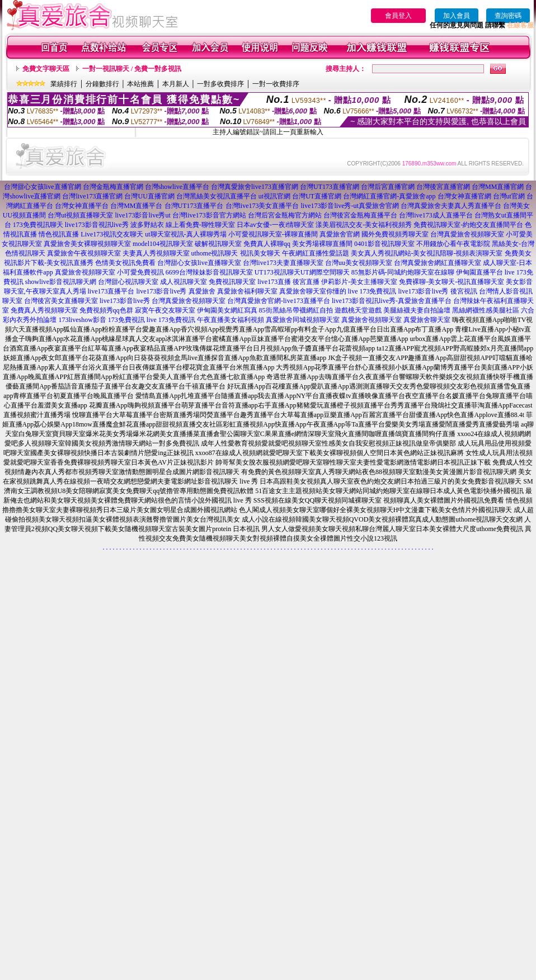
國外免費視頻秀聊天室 (395, 234)
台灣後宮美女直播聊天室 (61, 301)
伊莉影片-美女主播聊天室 (359, 282)
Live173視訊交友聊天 (112, 234)
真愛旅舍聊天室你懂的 (313, 291)
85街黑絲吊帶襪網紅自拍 (296, 310)
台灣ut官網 (509, 196)
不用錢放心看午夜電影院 (453, 244)
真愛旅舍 (202, 291)
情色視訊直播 (59, 234)
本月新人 (176, 84)
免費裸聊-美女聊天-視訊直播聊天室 (452, 282)
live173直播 (274, 282)
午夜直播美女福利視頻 (231, 320)
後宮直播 (306, 282)
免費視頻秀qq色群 (106, 310)
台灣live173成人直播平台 (436, 215)
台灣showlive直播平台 (177, 187)
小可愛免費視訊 (140, 272)
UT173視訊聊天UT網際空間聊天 (302, 272)
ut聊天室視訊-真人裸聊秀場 (185, 234)
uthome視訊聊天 (215, 253)
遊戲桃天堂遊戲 (358, 310)
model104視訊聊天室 (163, 244)
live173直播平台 (111, 291)
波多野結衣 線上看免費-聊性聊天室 (183, 225)
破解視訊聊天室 (218, 244)
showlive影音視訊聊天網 (61, 282)
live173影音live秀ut (143, 215)
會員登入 (398, 16)
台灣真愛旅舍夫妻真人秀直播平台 (451, 206)
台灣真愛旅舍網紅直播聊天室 (438, 263)
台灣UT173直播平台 (194, 206)
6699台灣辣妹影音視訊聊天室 (209, 272)
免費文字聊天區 (46, 69)
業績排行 (64, 84)
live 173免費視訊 (372, 291)
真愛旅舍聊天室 (427, 320)
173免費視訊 (126, 320)
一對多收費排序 (220, 84)
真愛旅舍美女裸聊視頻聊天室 (87, 244)
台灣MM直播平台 (136, 206)
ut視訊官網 (274, 196)
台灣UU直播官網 (149, 196)
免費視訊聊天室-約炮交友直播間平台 (468, 225)
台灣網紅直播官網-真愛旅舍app (389, 196)
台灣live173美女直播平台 (262, 206)
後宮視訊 (464, 291)
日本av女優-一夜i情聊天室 (276, 225)
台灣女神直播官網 (464, 196)
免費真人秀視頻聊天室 (44, 310)
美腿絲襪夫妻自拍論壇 (417, 310)
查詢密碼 (508, 16)
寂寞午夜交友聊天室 (165, 310)
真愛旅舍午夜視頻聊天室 (84, 253)
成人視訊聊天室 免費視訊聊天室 (208, 282)
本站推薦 (140, 84)
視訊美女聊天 (260, 253)
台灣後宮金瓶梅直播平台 (360, 215)
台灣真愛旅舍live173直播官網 (255, 187)
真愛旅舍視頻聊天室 (85, 272)
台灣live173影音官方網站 (209, 215)
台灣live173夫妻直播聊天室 (283, 263)
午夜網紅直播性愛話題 (316, 253)
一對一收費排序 (276, 84)
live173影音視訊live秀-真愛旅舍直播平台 (392, 301)
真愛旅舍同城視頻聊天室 (303, 320)
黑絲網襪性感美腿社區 (486, 310)
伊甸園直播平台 (479, 272)
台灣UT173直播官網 (330, 187)
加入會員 (457, 16)
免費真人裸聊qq (267, 244)
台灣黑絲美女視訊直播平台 (217, 196)
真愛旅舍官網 (340, 234)
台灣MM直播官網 (498, 187)
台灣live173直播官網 (92, 196)
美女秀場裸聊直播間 (322, 244)
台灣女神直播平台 (82, 206)
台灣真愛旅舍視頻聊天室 (467, 234)
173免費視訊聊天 (38, 225)
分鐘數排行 (102, 84)
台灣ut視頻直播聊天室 (80, 215)
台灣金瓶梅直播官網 (113, 187)
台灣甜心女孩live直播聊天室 (199, 263)
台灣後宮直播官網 (443, 187)
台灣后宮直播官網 (388, 187)
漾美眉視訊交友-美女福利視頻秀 (364, 225)
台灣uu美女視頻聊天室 (359, 263)
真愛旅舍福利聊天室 (247, 291)
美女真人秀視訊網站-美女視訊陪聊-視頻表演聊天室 (427, 253)
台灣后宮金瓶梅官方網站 (285, 215)
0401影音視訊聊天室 (384, 244)
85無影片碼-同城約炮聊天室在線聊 (403, 272)
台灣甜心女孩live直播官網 (43, 187)
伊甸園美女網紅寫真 (227, 310)
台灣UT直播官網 (317, 196)
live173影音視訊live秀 (97, 225)
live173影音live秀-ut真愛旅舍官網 (350, 206)
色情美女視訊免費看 (125, 263)
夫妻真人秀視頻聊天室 (156, 253)
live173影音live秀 (162, 291)
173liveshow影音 (82, 320)
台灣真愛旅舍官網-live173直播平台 (279, 301)
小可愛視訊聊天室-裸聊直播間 (273, 234)
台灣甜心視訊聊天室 (128, 282)
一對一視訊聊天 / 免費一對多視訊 (132, 69)
